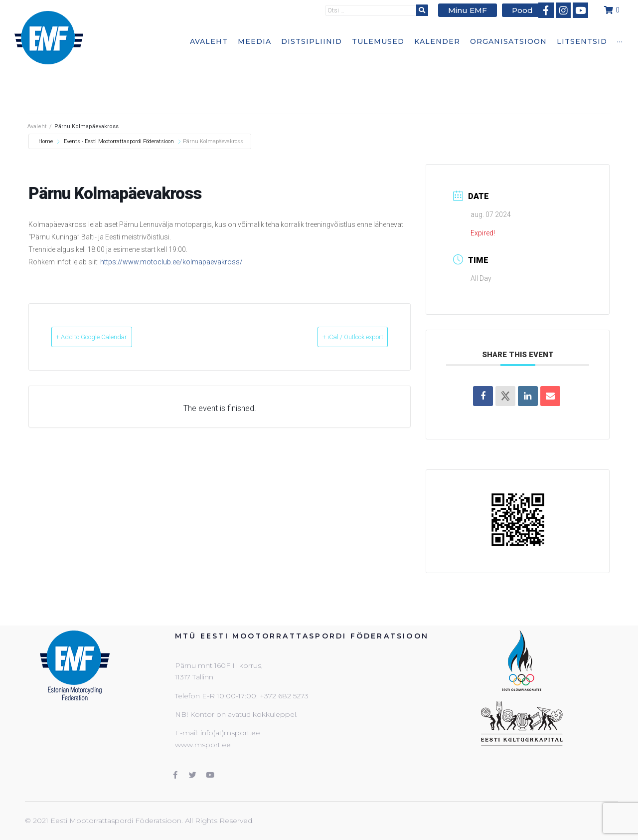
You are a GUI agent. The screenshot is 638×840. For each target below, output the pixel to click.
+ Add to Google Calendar (109, 337)
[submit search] (429, 10)
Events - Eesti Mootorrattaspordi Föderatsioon (119, 141)
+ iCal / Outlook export (336, 337)
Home (46, 141)
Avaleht (37, 126)
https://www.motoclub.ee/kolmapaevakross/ (171, 262)
